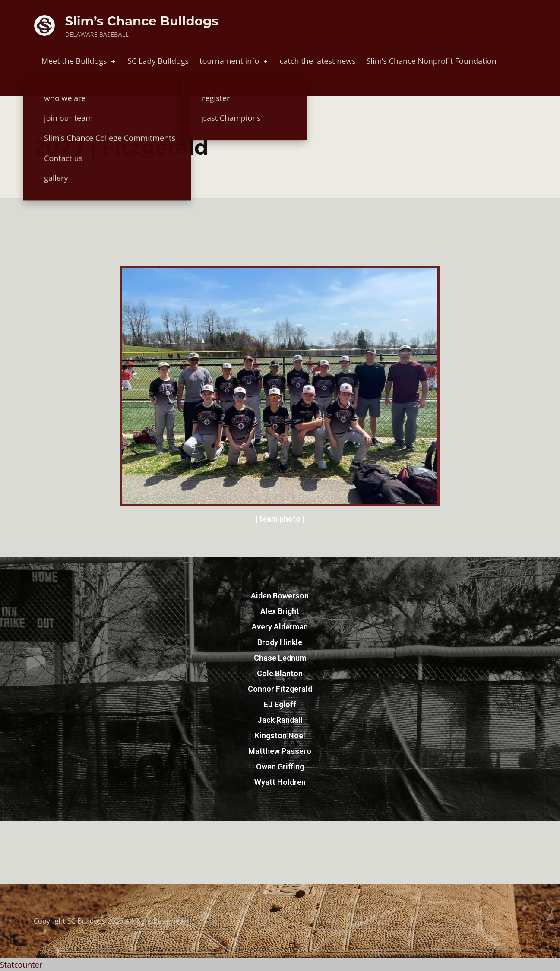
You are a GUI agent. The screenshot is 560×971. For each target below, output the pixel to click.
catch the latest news (318, 61)
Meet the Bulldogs (79, 61)
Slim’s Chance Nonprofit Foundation (432, 61)
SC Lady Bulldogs (158, 61)
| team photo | (280, 519)
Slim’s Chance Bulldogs (142, 21)
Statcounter (21, 965)
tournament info (234, 61)
